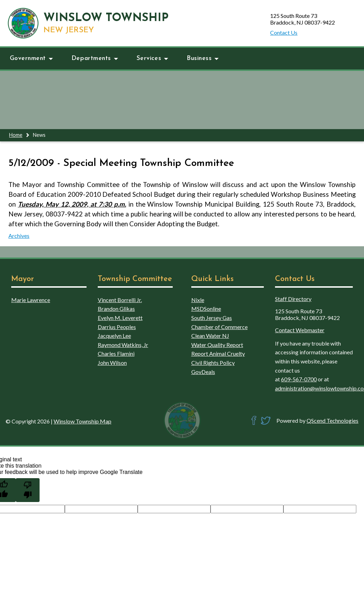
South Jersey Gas (212, 318)
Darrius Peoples (117, 327)
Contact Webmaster (300, 330)
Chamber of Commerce (219, 327)
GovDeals (203, 372)
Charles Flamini (116, 353)
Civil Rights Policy (213, 363)
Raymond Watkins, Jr (123, 345)
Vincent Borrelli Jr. (120, 300)
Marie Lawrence (31, 300)
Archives (19, 236)
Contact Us (284, 32)
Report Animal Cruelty (218, 353)
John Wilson (112, 363)
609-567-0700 (299, 379)
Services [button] (152, 58)
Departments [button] (95, 58)
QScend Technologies (332, 420)
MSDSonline (206, 309)
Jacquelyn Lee (114, 336)
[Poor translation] (28, 490)
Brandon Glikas (116, 309)
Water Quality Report (217, 345)
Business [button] (203, 58)
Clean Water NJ (210, 336)
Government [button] (31, 58)
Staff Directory (293, 299)
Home (16, 135)
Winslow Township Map (83, 421)
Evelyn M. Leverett (120, 318)
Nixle (198, 300)
